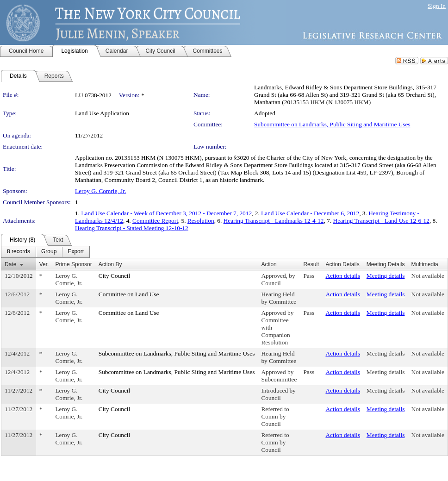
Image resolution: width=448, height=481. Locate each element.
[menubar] (45, 252)
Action (269, 264)
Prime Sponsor (73, 264)
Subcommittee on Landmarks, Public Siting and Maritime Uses (332, 124)
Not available (428, 276)
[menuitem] (19, 252)
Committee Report (155, 221)
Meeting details (386, 276)
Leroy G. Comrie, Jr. (100, 191)
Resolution (201, 221)
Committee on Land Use (129, 294)
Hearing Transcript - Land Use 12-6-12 (381, 221)
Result (311, 264)
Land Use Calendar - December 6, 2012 (310, 213)
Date (10, 264)
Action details (342, 276)
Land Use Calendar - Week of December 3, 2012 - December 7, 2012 (166, 213)
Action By (110, 264)
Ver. (44, 264)
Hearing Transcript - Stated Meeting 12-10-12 (132, 228)
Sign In (437, 6)
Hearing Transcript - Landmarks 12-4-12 (274, 221)
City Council (115, 276)
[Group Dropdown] (49, 252)
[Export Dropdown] (76, 252)
